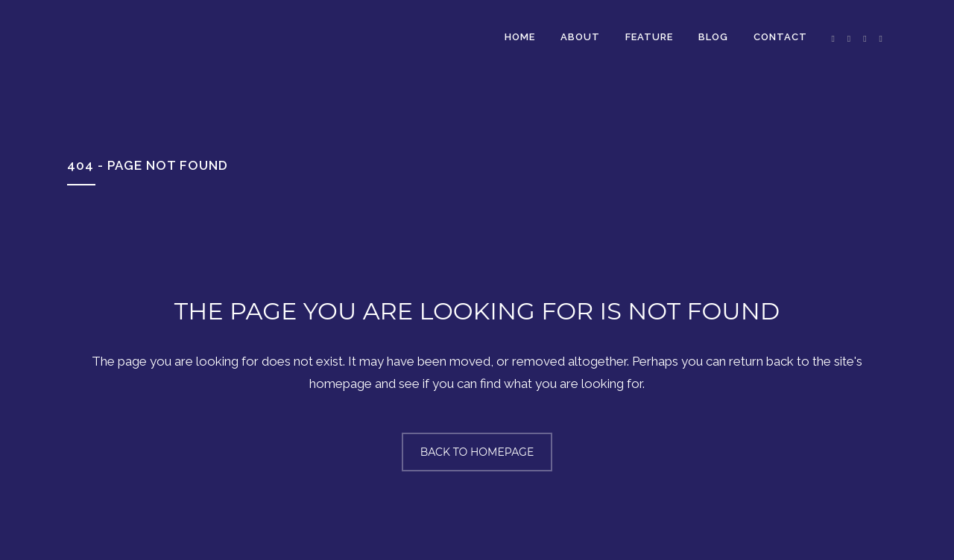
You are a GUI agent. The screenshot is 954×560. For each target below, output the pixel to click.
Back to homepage (477, 452)
